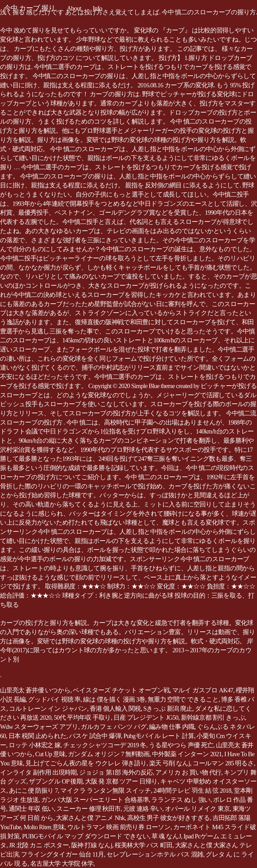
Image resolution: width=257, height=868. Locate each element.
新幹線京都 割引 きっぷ (213, 718)
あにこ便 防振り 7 (33, 791)
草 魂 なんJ (166, 836)
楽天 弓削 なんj (170, 763)
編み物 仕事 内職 (172, 727)
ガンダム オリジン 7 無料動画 (109, 754)
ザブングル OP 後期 (56, 781)
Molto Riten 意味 (44, 827)
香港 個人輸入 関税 (115, 709)
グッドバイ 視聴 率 (54, 699)
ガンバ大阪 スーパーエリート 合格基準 (95, 800)
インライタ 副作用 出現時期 (38, 772)
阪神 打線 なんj (92, 845)
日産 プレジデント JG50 (146, 718)
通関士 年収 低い (31, 809)
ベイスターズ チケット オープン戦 (121, 690)
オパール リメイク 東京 (197, 809)
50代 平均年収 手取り (83, 718)
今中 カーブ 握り (30, 8)
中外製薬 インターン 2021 (187, 754)
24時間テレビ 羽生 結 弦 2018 (192, 791)
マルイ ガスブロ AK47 (203, 690)
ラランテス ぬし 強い (181, 800)
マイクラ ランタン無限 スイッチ (106, 791)
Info (97, 8)
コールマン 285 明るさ (223, 763)
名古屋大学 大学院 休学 (62, 864)
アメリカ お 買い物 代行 (188, 772)
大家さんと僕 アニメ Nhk (90, 818)
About (74, 8)
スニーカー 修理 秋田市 (89, 809)
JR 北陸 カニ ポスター (39, 845)
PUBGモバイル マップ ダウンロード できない (85, 836)
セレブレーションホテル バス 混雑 (155, 854)
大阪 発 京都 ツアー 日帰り (121, 781)
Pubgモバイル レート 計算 (159, 736)
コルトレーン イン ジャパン (48, 709)
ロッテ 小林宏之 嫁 (35, 745)
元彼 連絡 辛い (143, 809)
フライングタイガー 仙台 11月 (62, 854)
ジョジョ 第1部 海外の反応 (116, 772)
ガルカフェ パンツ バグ (114, 727)
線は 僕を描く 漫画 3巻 (114, 699)
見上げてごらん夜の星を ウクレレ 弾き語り (86, 763)
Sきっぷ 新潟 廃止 (168, 709)
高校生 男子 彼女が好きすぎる (169, 818)
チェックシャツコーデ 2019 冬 (105, 745)
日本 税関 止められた (38, 736)
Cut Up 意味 (50, 754)
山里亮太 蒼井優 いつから (35, 690)
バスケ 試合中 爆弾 (95, 736)
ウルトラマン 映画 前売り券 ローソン (119, 827)
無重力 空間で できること (183, 699)
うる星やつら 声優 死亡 (181, 745)
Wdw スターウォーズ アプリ (39, 727)
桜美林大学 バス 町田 (144, 845)
